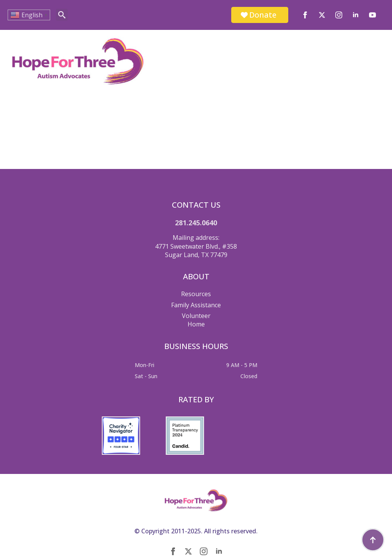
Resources (196, 294)
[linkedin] (356, 15)
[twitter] (322, 15)
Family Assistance (196, 305)
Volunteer (196, 316)
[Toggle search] (62, 15)
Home (196, 324)
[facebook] (305, 15)
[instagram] (339, 15)
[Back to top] (373, 540)
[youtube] (372, 15)
